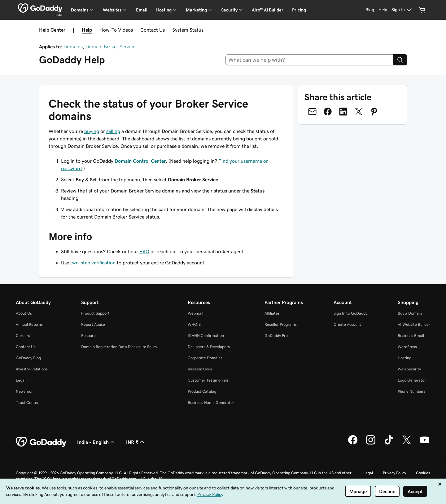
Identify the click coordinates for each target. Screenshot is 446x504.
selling (113, 131)
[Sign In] (402, 10)
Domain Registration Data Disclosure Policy (119, 347)
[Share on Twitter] (359, 112)
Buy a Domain (410, 313)
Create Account (347, 324)
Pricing (299, 10)
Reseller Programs (281, 324)
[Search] (400, 60)
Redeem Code (200, 369)
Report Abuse (93, 324)
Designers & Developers (209, 347)
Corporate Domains (205, 358)
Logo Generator (412, 380)
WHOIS (194, 324)
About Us (24, 313)
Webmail (195, 313)
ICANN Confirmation (206, 336)
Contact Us (153, 30)
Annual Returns (29, 324)
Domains (73, 46)
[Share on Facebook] (328, 112)
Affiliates (272, 313)
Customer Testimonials (208, 380)
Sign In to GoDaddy (350, 313)
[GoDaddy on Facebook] (353, 444)
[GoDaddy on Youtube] (425, 444)
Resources (90, 336)
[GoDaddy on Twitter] (407, 444)
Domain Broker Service (110, 46)
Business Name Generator (211, 402)
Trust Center (27, 402)
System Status (188, 30)
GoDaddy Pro (276, 336)
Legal (21, 380)
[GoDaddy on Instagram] (371, 444)
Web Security (409, 369)
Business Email (411, 336)
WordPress (407, 347)
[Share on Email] (312, 112)
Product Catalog (202, 391)
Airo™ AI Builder (268, 10)
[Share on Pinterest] (374, 112)
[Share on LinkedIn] (343, 112)
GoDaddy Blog (28, 358)
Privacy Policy (394, 473)
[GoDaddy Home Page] (42, 442)
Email (142, 10)
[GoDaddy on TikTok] (389, 444)
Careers (23, 336)
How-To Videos (116, 30)
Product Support (95, 313)
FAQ (144, 251)
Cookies (423, 473)
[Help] (383, 10)
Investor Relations (32, 369)
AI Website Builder (414, 324)
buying (92, 131)
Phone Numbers (412, 391)
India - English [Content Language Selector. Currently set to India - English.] (97, 442)
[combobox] (310, 60)
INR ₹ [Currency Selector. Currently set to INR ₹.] (136, 442)
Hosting (404, 358)
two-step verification (93, 263)
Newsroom (25, 391)
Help (87, 30)
